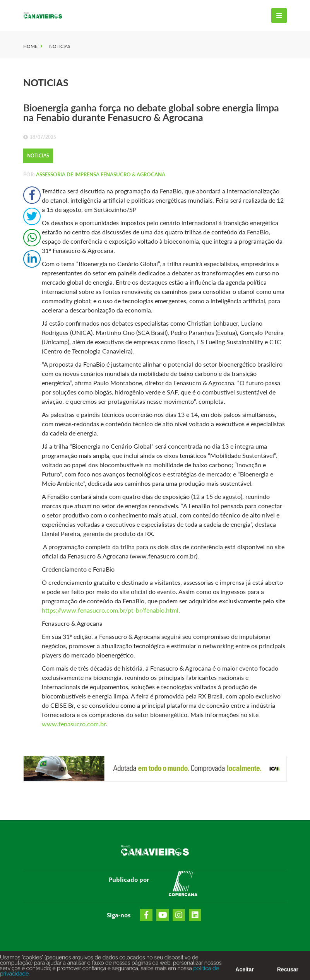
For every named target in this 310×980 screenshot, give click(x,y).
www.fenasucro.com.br (74, 724)
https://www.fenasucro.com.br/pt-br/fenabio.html (110, 610)
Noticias (60, 46)
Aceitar (244, 971)
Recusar (288, 971)
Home (30, 46)
